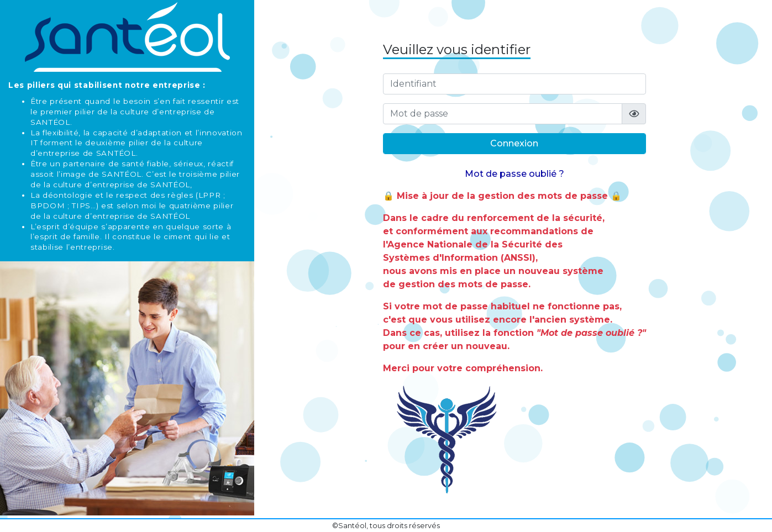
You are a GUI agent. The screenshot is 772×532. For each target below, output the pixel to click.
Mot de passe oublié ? (514, 174)
